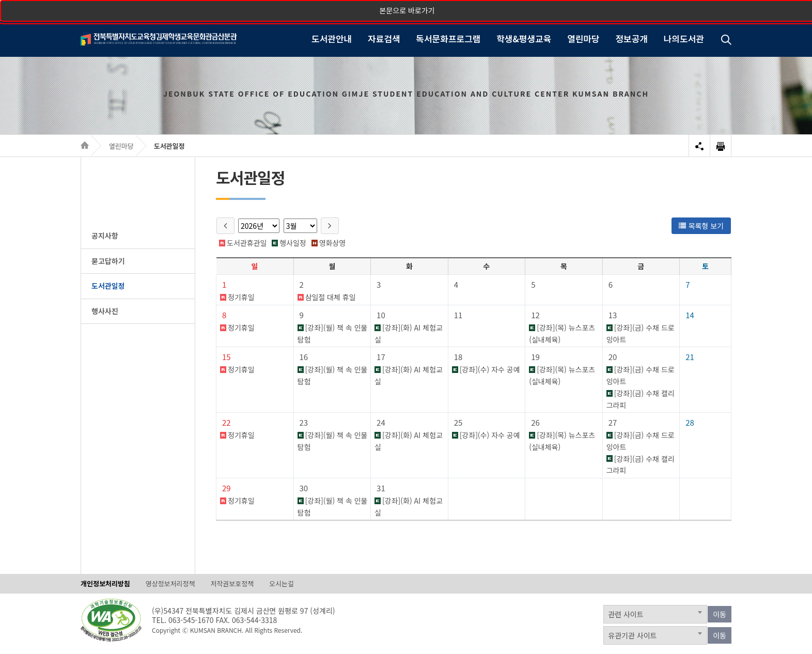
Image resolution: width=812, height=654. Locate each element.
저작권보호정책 (232, 583)
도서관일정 (169, 146)
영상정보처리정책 (170, 583)
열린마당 (121, 146)
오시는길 (282, 583)
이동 (720, 614)
